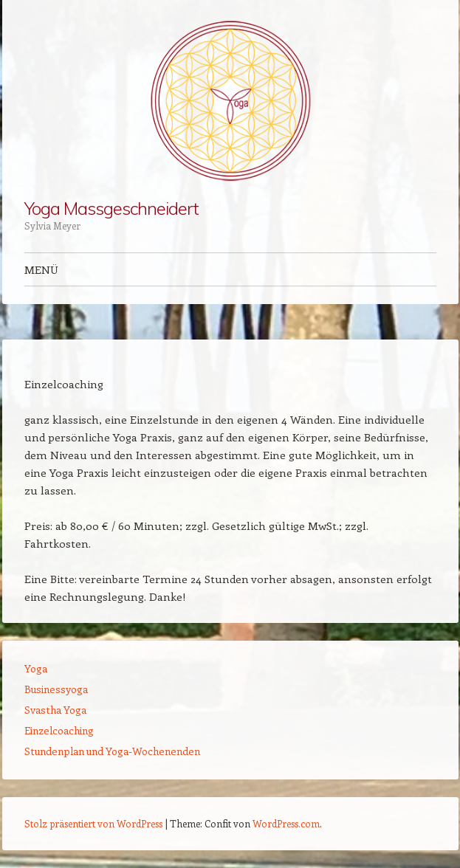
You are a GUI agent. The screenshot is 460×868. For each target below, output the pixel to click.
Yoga (36, 668)
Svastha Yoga (55, 710)
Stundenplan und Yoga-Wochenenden (112, 751)
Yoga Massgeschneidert (111, 208)
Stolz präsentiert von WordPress (93, 823)
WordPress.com (286, 823)
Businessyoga (56, 689)
